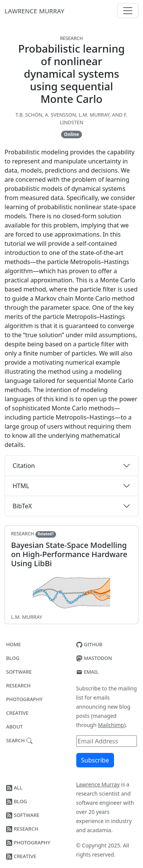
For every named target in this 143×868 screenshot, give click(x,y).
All (14, 787)
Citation (24, 466)
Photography (24, 699)
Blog (13, 658)
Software (19, 671)
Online (71, 134)
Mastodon (94, 658)
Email (88, 671)
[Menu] (128, 11)
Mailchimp (111, 725)
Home (14, 644)
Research (18, 685)
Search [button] (19, 740)
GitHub (89, 644)
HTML (21, 486)
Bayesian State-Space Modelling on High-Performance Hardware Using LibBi (69, 554)
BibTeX (22, 506)
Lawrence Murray (35, 10)
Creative (17, 713)
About (14, 726)
